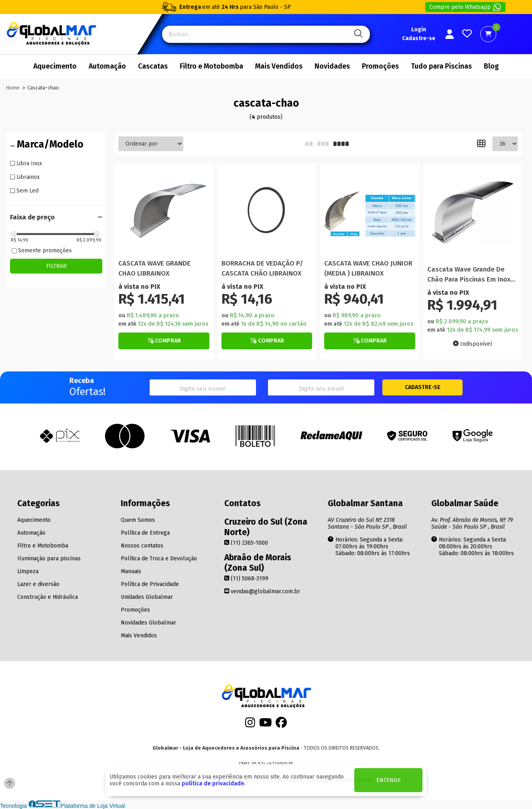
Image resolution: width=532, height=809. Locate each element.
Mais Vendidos (279, 66)
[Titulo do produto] (164, 213)
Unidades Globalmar (147, 597)
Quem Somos (138, 520)
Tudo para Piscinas (441, 66)
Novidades (332, 66)
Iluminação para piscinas (49, 559)
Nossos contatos (142, 546)
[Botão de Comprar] (164, 341)
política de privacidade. (213, 784)
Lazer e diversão (38, 584)
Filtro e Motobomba (211, 66)
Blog (491, 66)
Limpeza (28, 571)
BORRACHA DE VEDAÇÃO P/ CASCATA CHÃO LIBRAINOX (262, 268)
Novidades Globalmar (148, 623)
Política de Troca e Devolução (159, 559)
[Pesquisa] (357, 34)
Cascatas (153, 66)
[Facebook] (281, 725)
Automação (107, 66)
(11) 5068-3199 (246, 579)
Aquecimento (55, 66)
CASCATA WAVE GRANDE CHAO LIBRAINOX (154, 268)
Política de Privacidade (150, 584)
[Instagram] (250, 725)
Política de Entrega (145, 533)
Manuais (131, 571)
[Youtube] (266, 725)
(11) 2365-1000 (246, 543)
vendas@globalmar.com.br (262, 591)
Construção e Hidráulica (48, 597)
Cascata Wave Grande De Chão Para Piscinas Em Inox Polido (469, 275)
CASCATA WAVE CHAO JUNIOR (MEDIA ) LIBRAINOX (368, 268)
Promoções (380, 66)
